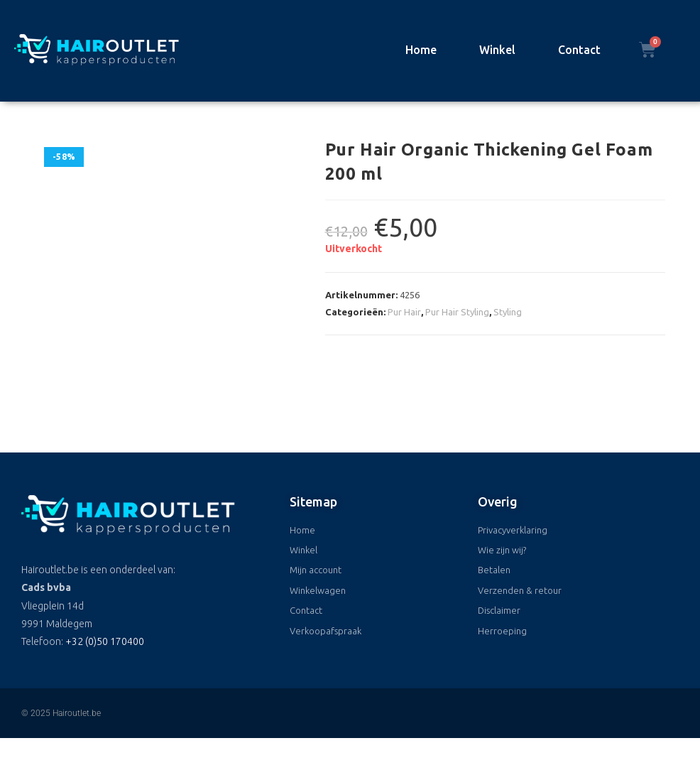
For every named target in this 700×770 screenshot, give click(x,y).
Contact (579, 50)
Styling (508, 312)
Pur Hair (404, 312)
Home (421, 50)
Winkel (497, 50)
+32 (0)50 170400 (105, 641)
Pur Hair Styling (457, 312)
